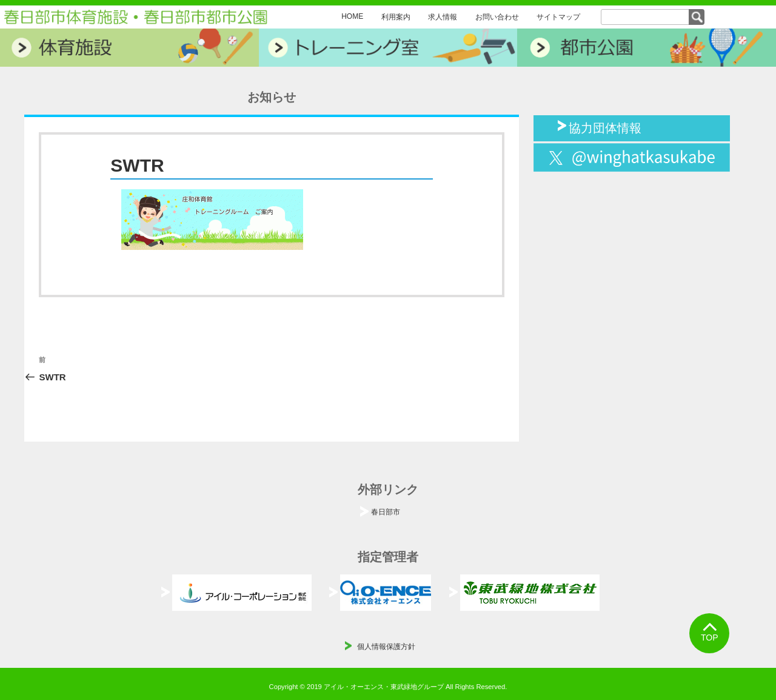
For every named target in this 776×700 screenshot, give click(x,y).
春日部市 (386, 512)
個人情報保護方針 (386, 647)
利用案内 (396, 17)
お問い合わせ (497, 17)
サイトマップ (558, 17)
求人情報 (443, 17)
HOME (352, 16)
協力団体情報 (605, 127)
